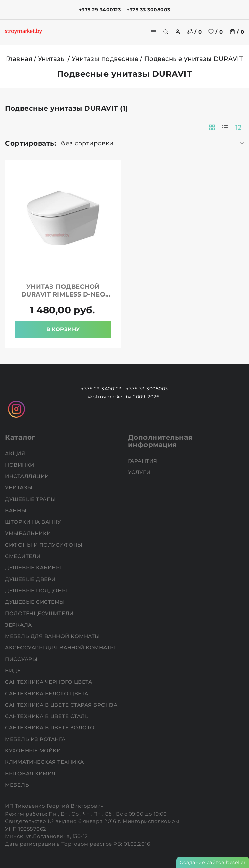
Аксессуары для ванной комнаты (61, 648)
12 (238, 127)
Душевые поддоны (37, 590)
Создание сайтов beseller (213, 862)
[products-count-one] (225, 127)
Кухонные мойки (34, 751)
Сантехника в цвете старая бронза (62, 705)
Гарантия (143, 461)
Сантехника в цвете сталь (48, 716)
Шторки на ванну (34, 522)
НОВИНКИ (20, 465)
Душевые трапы (31, 499)
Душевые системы (36, 602)
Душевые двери (31, 579)
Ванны (16, 510)
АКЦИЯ (16, 453)
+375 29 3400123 (100, 10)
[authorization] (178, 32)
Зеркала (19, 625)
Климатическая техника (45, 762)
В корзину (63, 329)
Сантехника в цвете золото (51, 728)
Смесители (24, 556)
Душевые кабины (34, 568)
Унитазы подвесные (105, 59)
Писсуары (22, 659)
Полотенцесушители (40, 613)
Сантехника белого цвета (47, 693)
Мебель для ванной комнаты (53, 636)
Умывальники (29, 533)
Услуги (140, 472)
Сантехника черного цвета (49, 682)
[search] (166, 32)
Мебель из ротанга (36, 739)
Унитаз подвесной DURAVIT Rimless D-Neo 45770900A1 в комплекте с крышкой (63, 298)
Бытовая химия (31, 773)
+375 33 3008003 (149, 10)
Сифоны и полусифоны (45, 545)
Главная (19, 59)
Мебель (18, 785)
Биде (14, 670)
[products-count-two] (212, 127)
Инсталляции (28, 476)
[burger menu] (154, 32)
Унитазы (52, 59)
